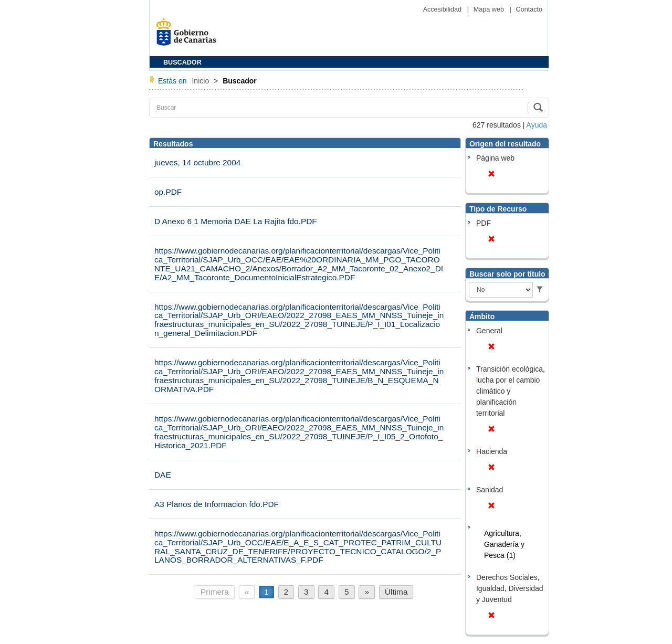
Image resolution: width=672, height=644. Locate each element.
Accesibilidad (443, 9)
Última (396, 592)
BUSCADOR (182, 62)
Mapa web (490, 9)
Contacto (529, 9)
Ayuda (537, 125)
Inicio (201, 81)
